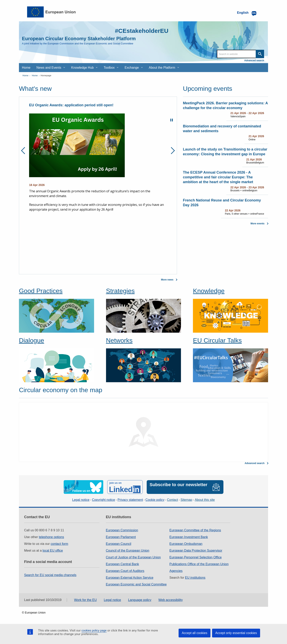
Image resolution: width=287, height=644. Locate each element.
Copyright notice (103, 500)
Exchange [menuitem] (132, 68)
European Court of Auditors (125, 571)
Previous (25, 151)
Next (171, 151)
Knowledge (209, 291)
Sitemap (186, 500)
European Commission (122, 530)
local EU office (53, 551)
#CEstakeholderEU (142, 31)
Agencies (176, 571)
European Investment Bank (189, 537)
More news (167, 280)
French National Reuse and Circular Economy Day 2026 (222, 203)
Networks (119, 340)
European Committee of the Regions (195, 530)
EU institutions (195, 578)
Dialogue (31, 340)
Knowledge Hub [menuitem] (82, 68)
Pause (172, 120)
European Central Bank (122, 564)
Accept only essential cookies (236, 633)
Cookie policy (155, 500)
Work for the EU (86, 600)
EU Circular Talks (217, 340)
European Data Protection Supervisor (196, 551)
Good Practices (41, 291)
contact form (59, 544)
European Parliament (121, 537)
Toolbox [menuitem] (109, 68)
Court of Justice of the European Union (133, 557)
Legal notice (81, 500)
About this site (205, 500)
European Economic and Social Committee (136, 584)
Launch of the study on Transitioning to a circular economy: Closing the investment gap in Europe (225, 152)
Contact (172, 500)
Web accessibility (171, 600)
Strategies (120, 291)
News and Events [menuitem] (49, 68)
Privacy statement (130, 500)
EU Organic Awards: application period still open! (71, 105)
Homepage (46, 75)
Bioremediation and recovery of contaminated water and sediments (222, 129)
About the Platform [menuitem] (162, 68)
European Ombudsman (186, 544)
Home (25, 75)
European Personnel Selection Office (196, 557)
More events (258, 224)
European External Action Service (130, 578)
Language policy (140, 600)
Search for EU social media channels (50, 575)
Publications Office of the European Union (199, 564)
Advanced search (254, 61)
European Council (118, 544)
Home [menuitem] (26, 68)
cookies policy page (94, 630)
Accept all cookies (195, 633)
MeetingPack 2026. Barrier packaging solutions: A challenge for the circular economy (225, 106)
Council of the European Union (128, 551)
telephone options (51, 537)
